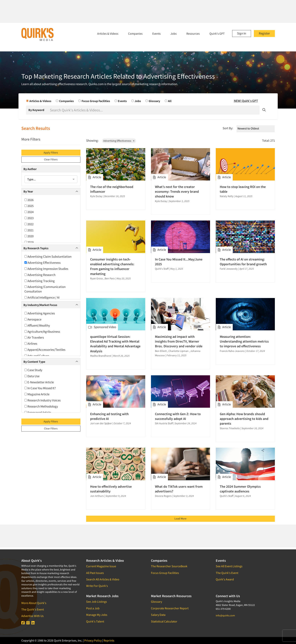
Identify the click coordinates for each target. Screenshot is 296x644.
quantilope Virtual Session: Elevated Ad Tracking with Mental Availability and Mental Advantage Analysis (115, 344)
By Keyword (36, 110)
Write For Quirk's (97, 586)
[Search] (154, 110)
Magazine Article (37, 394)
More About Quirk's (34, 603)
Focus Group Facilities (165, 573)
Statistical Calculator (164, 621)
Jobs (174, 34)
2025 (29, 206)
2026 (29, 200)
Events (156, 34)
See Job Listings (97, 602)
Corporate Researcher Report (170, 608)
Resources (193, 34)
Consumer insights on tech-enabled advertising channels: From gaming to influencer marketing (112, 266)
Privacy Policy (93, 640)
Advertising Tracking (40, 281)
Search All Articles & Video (103, 579)
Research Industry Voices (43, 400)
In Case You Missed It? (40, 388)
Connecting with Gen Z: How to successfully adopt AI (178, 416)
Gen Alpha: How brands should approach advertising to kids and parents (244, 419)
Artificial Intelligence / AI (42, 297)
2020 (29, 236)
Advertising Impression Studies (46, 269)
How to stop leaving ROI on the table (243, 189)
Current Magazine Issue (101, 566)
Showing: (92, 141)
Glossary (156, 602)
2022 (29, 224)
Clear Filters (51, 159)
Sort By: (228, 128)
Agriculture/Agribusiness (42, 332)
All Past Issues (95, 573)
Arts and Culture (37, 356)
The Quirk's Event (33, 609)
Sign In (242, 33)
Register (264, 33)
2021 (29, 230)
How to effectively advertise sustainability (111, 489)
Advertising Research (40, 275)
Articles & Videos (108, 34)
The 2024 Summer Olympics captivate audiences (240, 489)
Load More (180, 519)
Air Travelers (34, 337)
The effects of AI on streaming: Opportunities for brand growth (243, 262)
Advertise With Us (32, 616)
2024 (29, 212)
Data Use (32, 376)
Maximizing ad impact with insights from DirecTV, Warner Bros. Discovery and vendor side (179, 341)
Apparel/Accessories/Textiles (45, 350)
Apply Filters (51, 153)
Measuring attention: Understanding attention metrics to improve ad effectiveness (244, 341)
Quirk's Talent (95, 621)
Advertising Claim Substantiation (48, 256)
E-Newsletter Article (39, 382)
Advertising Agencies (40, 313)
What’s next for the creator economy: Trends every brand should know (177, 191)
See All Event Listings (229, 566)
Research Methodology (41, 406)
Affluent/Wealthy (37, 325)
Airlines (31, 344)
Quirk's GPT (217, 34)
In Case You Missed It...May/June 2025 (179, 262)
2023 (29, 218)
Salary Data (158, 615)
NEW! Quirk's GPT (246, 101)
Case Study (33, 370)
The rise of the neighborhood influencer (112, 189)
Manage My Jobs (97, 615)
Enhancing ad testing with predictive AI (109, 416)
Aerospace (33, 319)
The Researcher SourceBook (169, 566)
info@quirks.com (225, 615)
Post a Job (93, 608)
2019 (29, 242)
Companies (135, 34)
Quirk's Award (225, 579)
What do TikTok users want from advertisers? (179, 489)
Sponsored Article (38, 412)
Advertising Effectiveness (43, 263)
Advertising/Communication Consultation (45, 289)
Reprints (109, 640)
